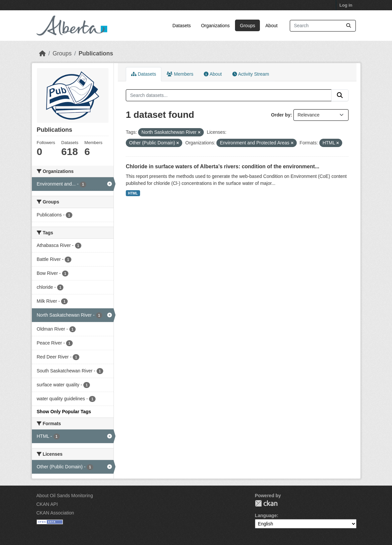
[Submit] (349, 26)
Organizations (215, 26)
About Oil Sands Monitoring (65, 496)
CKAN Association (55, 513)
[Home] (42, 53)
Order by (281, 115)
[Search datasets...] (323, 26)
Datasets (182, 26)
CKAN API (47, 504)
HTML (133, 193)
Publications (96, 53)
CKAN (266, 503)
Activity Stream (251, 74)
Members (180, 74)
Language (266, 515)
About (272, 26)
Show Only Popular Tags (64, 412)
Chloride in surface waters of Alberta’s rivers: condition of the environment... (223, 166)
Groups (248, 26)
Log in (346, 5)
